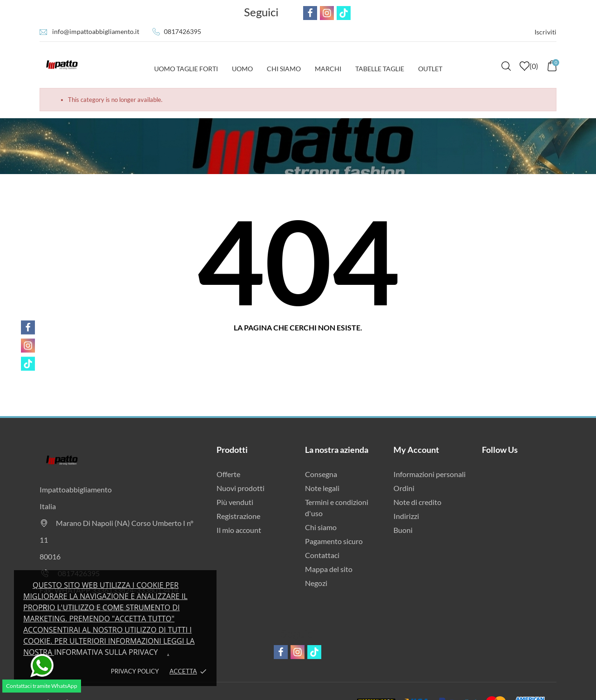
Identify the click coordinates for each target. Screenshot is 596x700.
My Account (416, 450)
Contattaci (322, 555)
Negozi (316, 583)
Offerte (228, 474)
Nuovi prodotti (240, 488)
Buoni (403, 530)
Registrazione (238, 516)
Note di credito (417, 502)
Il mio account (239, 530)
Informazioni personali (430, 474)
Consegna (321, 474)
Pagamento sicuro (334, 541)
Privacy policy (135, 671)
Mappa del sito (329, 569)
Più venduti (235, 502)
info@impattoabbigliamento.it (96, 31)
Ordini (404, 488)
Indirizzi (406, 516)
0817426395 (183, 31)
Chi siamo (321, 527)
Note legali (322, 488)
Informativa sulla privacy (106, 652)
